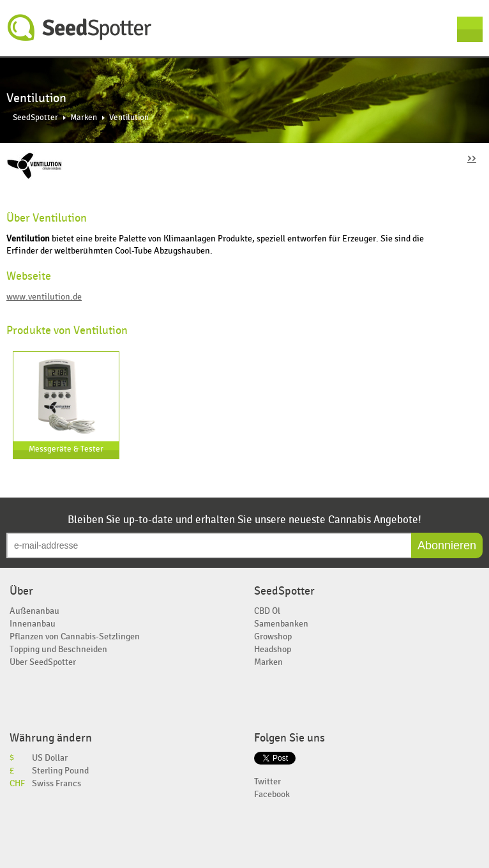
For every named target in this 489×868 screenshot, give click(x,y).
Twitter (267, 781)
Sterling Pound (60, 771)
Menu (470, 29)
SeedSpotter (80, 28)
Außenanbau (34, 611)
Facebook (272, 794)
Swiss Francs (56, 783)
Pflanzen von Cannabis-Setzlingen (75, 636)
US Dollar (50, 758)
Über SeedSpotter (43, 662)
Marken (84, 118)
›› (472, 157)
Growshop (273, 636)
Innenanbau (33, 624)
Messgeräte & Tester (66, 449)
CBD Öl (267, 611)
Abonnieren (447, 545)
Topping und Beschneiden (58, 649)
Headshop (273, 649)
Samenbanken (281, 624)
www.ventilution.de (44, 297)
